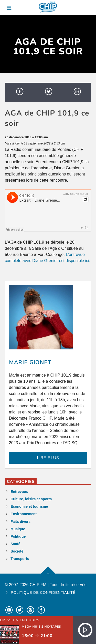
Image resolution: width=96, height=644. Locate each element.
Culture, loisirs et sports (31, 499)
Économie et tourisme (29, 506)
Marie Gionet (30, 362)
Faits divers (20, 522)
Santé (15, 544)
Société (17, 551)
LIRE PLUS (48, 458)
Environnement (24, 514)
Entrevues (19, 492)
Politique (18, 536)
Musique (18, 529)
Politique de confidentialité (43, 593)
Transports (20, 559)
